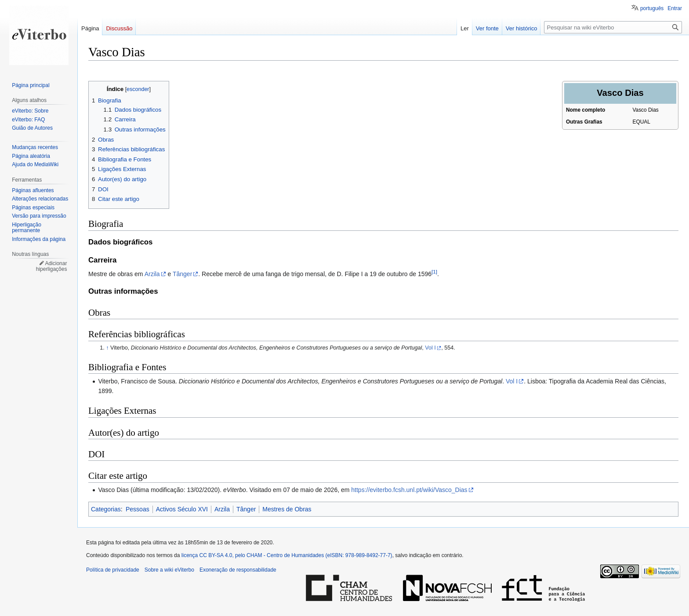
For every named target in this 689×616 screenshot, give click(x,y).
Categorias (106, 509)
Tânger (182, 274)
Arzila (152, 274)
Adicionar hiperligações (52, 266)
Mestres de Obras (287, 509)
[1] (434, 272)
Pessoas (138, 509)
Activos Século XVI (182, 509)
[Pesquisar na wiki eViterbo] (613, 27)
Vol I (430, 348)
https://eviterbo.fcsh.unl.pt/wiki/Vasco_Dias (409, 490)
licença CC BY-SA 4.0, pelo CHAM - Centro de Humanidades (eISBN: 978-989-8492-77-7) (287, 555)
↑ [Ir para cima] (107, 348)
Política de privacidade (113, 570)
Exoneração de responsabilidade (238, 570)
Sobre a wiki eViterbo (169, 570)
